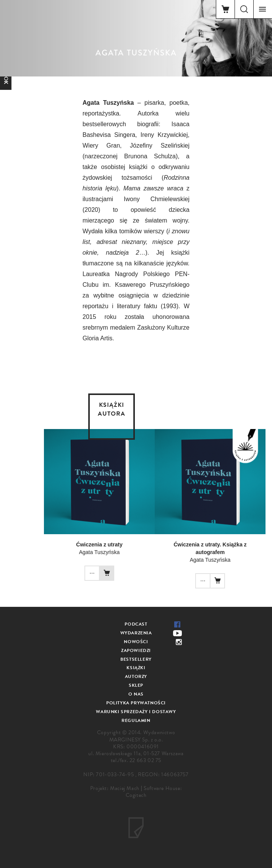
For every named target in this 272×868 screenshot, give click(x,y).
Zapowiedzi (136, 650)
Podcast (136, 624)
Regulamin (136, 720)
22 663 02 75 (145, 760)
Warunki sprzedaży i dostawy (136, 712)
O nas (136, 694)
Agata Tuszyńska (100, 552)
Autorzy (136, 676)
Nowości (136, 642)
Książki (136, 668)
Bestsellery (136, 659)
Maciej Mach (125, 788)
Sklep (136, 685)
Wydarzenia (136, 633)
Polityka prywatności (136, 703)
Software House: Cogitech (154, 792)
